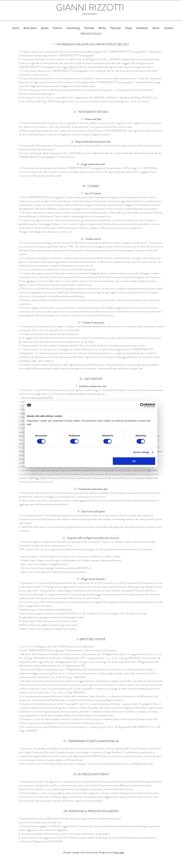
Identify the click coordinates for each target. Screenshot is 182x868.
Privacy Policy (119, 852)
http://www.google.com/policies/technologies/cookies (56, 617)
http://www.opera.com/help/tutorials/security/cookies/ (57, 572)
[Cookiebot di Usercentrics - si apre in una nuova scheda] (142, 405)
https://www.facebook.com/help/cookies (51, 610)
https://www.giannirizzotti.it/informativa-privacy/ (96, 818)
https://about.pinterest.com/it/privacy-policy (53, 621)
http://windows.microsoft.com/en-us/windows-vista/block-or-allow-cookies (80, 557)
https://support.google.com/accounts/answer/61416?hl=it (61, 568)
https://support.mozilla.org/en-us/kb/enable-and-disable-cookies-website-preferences (75, 560)
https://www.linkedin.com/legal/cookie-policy (53, 629)
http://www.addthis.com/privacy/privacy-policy (53, 625)
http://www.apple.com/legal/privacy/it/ (48, 564)
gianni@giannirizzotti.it (98, 134)
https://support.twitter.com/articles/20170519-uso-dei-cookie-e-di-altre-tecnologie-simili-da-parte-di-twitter (87, 613)
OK (134, 461)
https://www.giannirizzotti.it (138, 67)
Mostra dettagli (141, 452)
